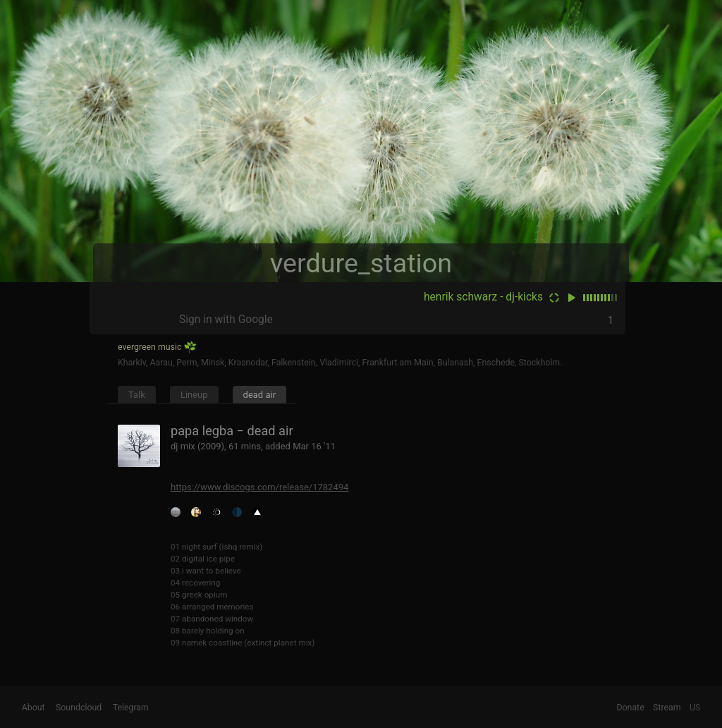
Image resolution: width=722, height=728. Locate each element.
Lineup (194, 395)
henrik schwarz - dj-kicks (483, 297)
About (33, 708)
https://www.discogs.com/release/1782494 (259, 487)
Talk (137, 395)
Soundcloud (79, 708)
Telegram (131, 708)
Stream (667, 708)
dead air (260, 395)
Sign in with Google (226, 320)
